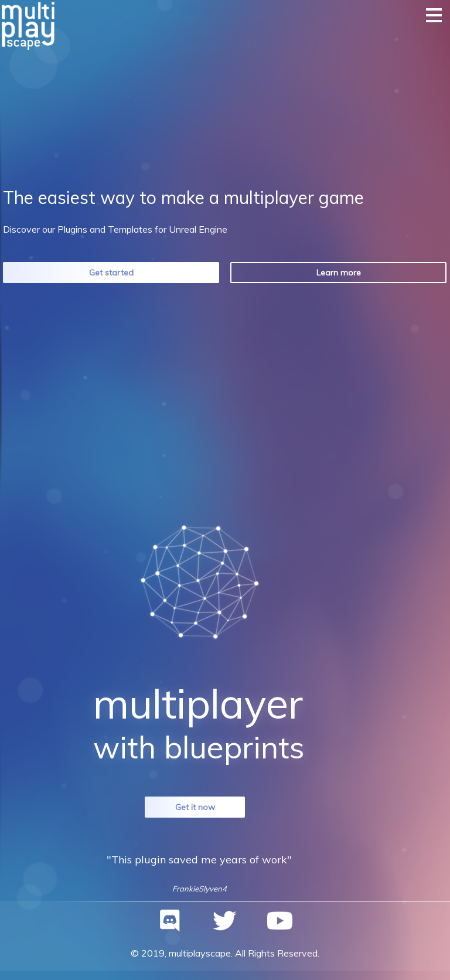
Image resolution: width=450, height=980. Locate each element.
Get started (111, 273)
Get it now (195, 807)
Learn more (339, 273)
